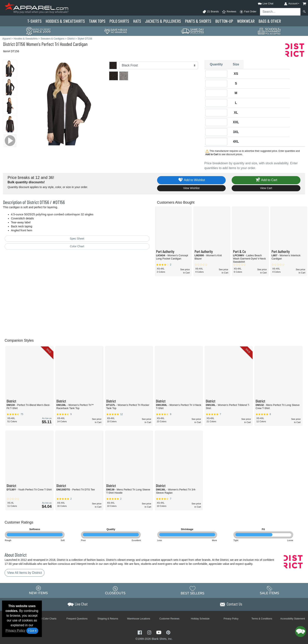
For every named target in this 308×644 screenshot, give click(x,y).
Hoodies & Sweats (65, 21)
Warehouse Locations (139, 619)
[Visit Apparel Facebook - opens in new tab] (140, 632)
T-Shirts (34, 21)
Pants (198, 21)
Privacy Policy (16, 631)
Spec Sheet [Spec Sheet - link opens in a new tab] (77, 239)
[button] (262, 3)
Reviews (229, 12)
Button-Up (224, 21)
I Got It (32, 631)
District (9, 44)
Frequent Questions (77, 619)
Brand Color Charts (46, 619)
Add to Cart (266, 180)
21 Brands (211, 12)
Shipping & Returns (108, 619)
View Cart (266, 188)
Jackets (163, 21)
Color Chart (77, 246)
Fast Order (248, 12)
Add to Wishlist (191, 180)
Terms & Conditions (262, 619)
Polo (119, 21)
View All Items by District (25, 573)
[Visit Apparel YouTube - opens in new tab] (159, 632)
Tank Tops (97, 21)
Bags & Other (270, 21)
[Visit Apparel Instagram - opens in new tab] (150, 632)
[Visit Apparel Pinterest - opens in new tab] (168, 632)
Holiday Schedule (200, 619)
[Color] (159, 65)
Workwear (246, 21)
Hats (137, 21)
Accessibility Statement (293, 619)
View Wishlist (191, 188)
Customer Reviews (169, 619)
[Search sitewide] (280, 12)
